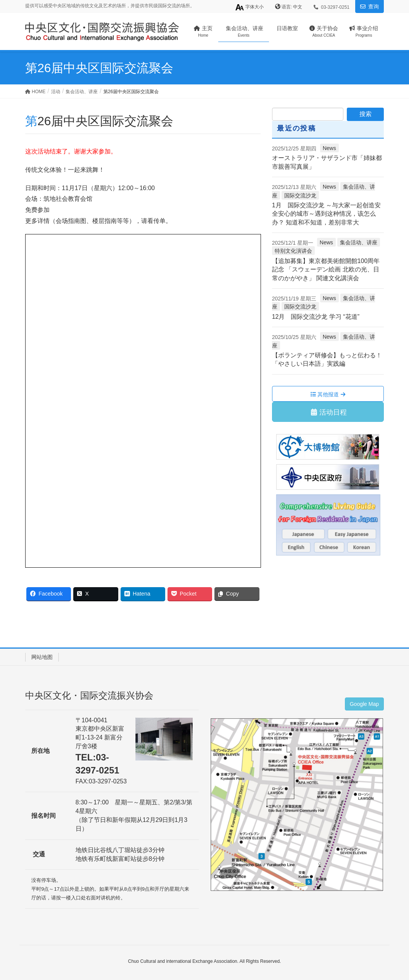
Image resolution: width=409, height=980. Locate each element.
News (329, 148)
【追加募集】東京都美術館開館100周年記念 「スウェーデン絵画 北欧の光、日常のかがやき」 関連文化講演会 (326, 270)
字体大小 (249, 7)
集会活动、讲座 (359, 242)
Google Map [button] (364, 704)
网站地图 (42, 657)
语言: (287, 7)
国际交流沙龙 (300, 195)
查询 (374, 6)
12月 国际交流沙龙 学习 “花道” (316, 317)
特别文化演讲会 (293, 251)
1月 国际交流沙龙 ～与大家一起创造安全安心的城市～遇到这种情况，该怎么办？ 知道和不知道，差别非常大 (326, 214)
